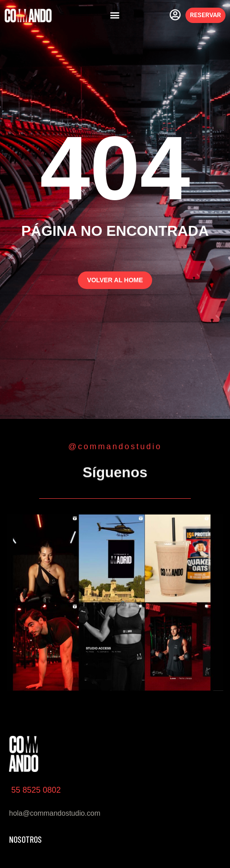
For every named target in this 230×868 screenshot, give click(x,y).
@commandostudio (115, 446)
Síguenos (115, 473)
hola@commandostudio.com (55, 813)
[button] (115, 15)
